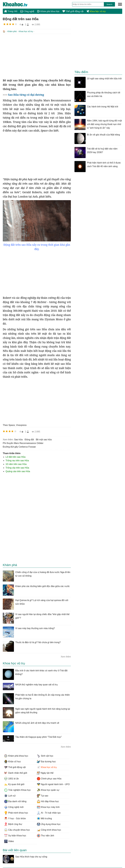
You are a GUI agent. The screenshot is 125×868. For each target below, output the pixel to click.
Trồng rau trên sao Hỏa (17, 460)
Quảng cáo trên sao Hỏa (18, 471)
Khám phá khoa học (48, 11)
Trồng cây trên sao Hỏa (17, 467)
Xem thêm (66, 656)
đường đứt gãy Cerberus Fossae (19, 447)
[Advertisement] (37, 56)
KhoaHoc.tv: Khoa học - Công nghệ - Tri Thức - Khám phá (18, 4)
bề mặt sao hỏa (44, 439)
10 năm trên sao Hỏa (16, 464)
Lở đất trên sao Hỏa (16, 457)
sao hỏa (18, 439)
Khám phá (12, 31)
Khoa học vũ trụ (96, 11)
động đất (29, 439)
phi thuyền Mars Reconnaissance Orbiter (23, 443)
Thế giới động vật (73, 11)
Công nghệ (27, 11)
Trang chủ (11, 11)
